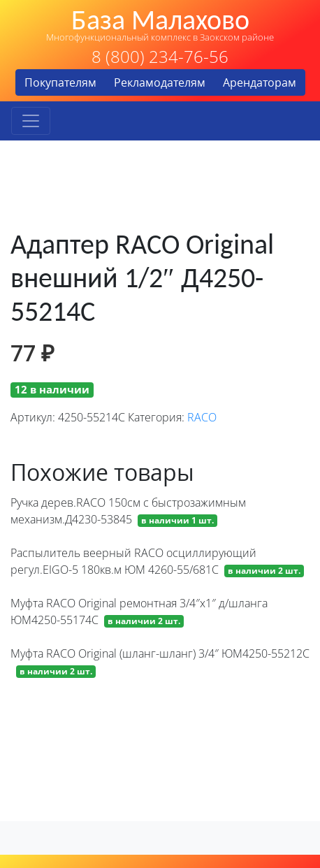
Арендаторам (260, 82)
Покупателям (60, 82)
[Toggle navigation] (31, 121)
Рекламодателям (160, 82)
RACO (202, 417)
